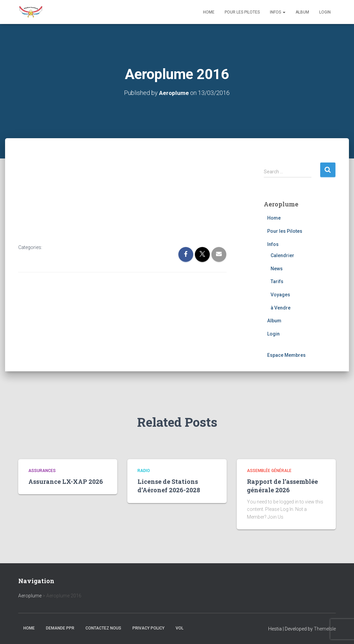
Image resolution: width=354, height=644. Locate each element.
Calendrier (282, 255)
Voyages (280, 295)
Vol (180, 628)
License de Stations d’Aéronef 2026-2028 (169, 486)
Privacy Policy (148, 628)
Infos (278, 12)
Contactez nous (103, 628)
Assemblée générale (269, 471)
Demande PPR (60, 628)
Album (302, 12)
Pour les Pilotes (242, 12)
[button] (284, 12)
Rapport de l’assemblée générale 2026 (282, 486)
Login (325, 12)
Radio (144, 471)
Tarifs (277, 281)
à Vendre (281, 308)
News (277, 269)
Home (209, 12)
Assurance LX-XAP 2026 (66, 481)
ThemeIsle (325, 629)
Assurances (42, 471)
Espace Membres (286, 355)
